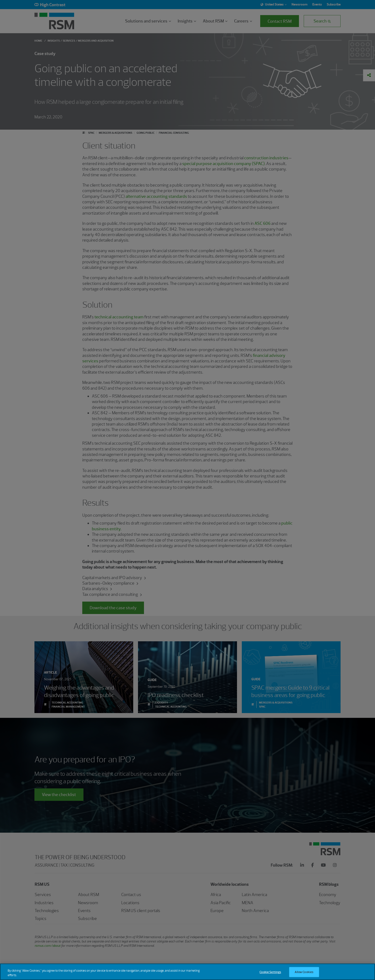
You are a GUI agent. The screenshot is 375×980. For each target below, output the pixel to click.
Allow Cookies (304, 972)
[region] (187, 972)
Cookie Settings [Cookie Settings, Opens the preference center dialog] (270, 972)
